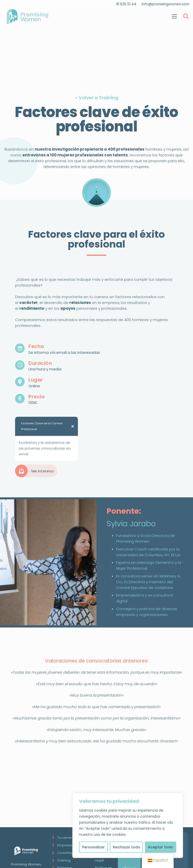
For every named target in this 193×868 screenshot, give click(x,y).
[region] (128, 825)
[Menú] (174, 16)
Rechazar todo (127, 847)
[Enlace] (27, 16)
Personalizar (93, 847)
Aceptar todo (161, 847)
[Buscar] (186, 16)
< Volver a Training (97, 98)
